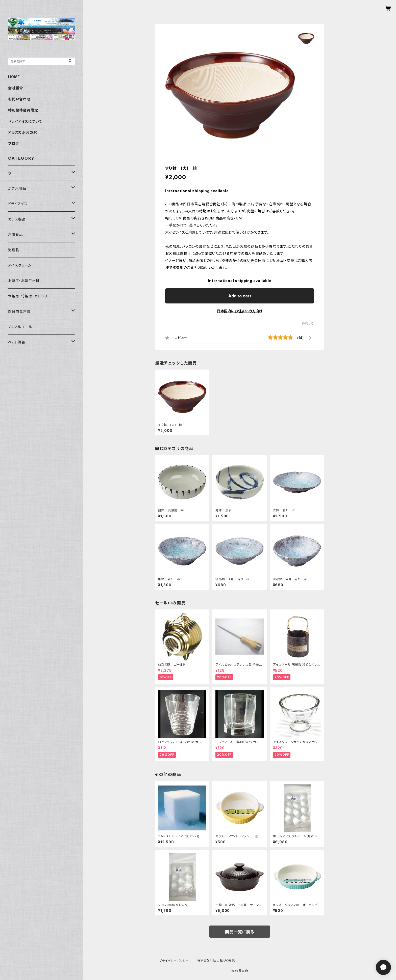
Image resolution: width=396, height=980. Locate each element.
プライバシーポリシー (174, 961)
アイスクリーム (20, 265)
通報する (308, 324)
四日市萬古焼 (19, 311)
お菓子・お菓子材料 (24, 281)
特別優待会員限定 (23, 110)
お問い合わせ (19, 99)
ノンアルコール (20, 327)
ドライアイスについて (25, 121)
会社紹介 (16, 88)
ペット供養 (17, 342)
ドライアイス (18, 204)
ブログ (13, 143)
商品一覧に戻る (240, 932)
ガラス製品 (17, 219)
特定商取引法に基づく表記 (216, 961)
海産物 (14, 250)
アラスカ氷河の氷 (22, 132)
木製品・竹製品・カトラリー (29, 296)
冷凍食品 (16, 234)
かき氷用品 (17, 188)
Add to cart (240, 296)
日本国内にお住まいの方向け (240, 311)
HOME (14, 77)
